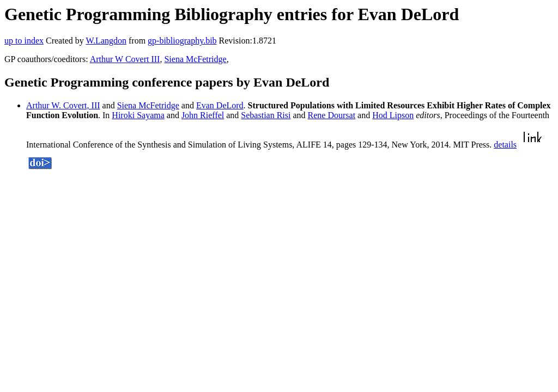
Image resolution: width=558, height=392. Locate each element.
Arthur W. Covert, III (63, 105)
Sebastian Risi (266, 115)
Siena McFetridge (195, 59)
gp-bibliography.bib (182, 41)
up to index (24, 41)
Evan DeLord (220, 105)
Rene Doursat (332, 115)
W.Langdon (106, 41)
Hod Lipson (393, 115)
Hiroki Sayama (138, 115)
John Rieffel (203, 115)
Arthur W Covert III (125, 59)
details (505, 145)
